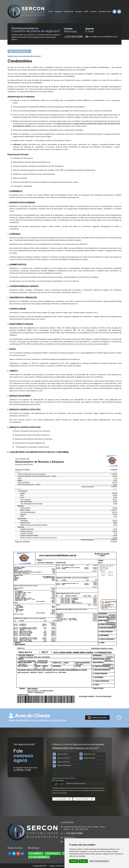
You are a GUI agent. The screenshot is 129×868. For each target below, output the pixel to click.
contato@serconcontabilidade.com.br (103, 37)
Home (51, 11)
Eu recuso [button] (83, 861)
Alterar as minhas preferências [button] (99, 861)
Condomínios (68, 11)
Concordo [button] (74, 861)
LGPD (86, 11)
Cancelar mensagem (84, 799)
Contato (93, 11)
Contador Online (105, 11)
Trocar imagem (58, 780)
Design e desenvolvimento (58, 866)
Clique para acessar (97, 718)
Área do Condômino (19, 51)
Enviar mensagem (62, 799)
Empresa (58, 11)
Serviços (79, 11)
